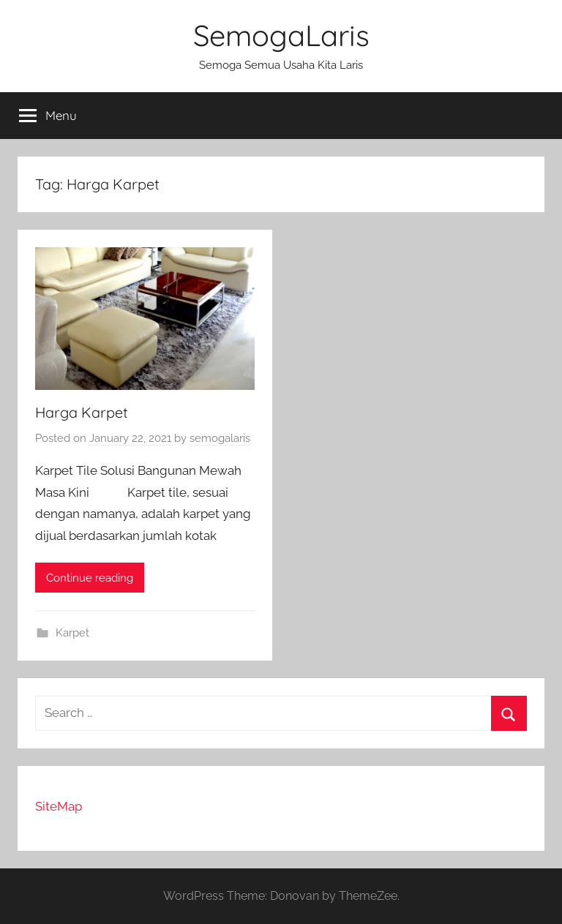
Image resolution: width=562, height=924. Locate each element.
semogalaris (220, 438)
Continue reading (90, 578)
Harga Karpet (82, 412)
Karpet (72, 633)
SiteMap (59, 806)
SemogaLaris (281, 35)
